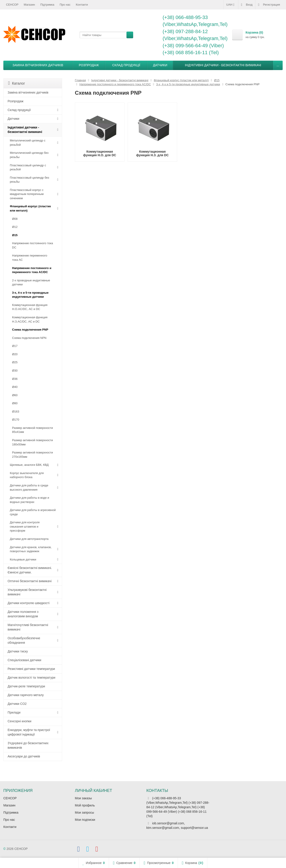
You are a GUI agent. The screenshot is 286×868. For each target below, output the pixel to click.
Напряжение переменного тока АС (30, 258)
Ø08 (15, 219)
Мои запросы (84, 812)
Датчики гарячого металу (26, 695)
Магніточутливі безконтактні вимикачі (28, 627)
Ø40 (15, 387)
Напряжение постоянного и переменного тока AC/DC (32, 270)
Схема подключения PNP (30, 330)
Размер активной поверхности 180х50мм (33, 442)
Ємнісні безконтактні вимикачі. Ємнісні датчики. (30, 570)
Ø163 (16, 412)
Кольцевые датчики (23, 559)
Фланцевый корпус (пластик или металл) (30, 208)
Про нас (65, 5)
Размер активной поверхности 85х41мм (33, 430)
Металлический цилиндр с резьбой (28, 143)
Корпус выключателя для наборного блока (27, 475)
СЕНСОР (12, 5)
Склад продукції (126, 65)
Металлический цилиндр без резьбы (29, 155)
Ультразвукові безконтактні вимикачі (27, 592)
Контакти (82, 5)
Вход (247, 5)
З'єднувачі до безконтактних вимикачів (28, 745)
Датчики (160, 65)
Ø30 (15, 371)
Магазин (29, 5)
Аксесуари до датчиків (24, 756)
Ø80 (15, 403)
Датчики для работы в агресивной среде (33, 512)
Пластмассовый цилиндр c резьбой (28, 167)
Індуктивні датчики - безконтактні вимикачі (223, 65)
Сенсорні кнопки (19, 721)
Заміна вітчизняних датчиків (38, 65)
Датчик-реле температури (26, 686)
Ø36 (15, 379)
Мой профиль (85, 805)
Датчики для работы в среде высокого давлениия (29, 487)
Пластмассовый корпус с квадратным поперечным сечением (27, 194)
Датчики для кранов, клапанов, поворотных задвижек (31, 549)
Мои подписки (85, 820)
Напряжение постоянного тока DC (33, 245)
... (278, 65)
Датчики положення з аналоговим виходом (23, 614)
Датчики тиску (18, 651)
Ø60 (15, 395)
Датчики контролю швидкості (29, 603)
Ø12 (15, 227)
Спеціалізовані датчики (24, 660)
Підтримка (47, 5)
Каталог (17, 83)
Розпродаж (89, 65)
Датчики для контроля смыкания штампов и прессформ (25, 526)
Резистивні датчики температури (31, 669)
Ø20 (15, 354)
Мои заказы (83, 798)
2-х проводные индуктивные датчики (31, 282)
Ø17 (15, 346)
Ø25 (15, 362)
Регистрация (269, 5)
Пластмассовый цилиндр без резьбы (29, 180)
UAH (231, 5)
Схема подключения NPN (29, 338)
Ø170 (16, 420)
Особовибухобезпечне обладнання (24, 640)
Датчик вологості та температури (32, 678)
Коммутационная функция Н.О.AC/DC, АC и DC (30, 307)
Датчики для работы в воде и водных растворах (29, 500)
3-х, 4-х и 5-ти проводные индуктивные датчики (30, 295)
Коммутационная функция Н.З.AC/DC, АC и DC (30, 319)
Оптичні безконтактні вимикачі (30, 581)
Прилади (14, 712)
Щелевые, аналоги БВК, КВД (29, 465)
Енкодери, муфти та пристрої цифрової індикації (29, 732)
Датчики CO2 (17, 704)
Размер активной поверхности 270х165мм (33, 455)
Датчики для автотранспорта (29, 539)
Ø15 (15, 235)
